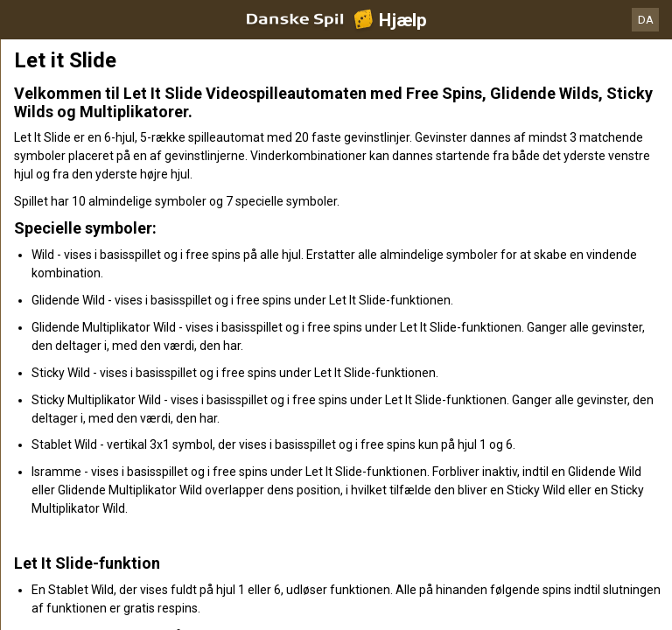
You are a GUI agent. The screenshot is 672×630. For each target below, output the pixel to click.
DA (646, 20)
